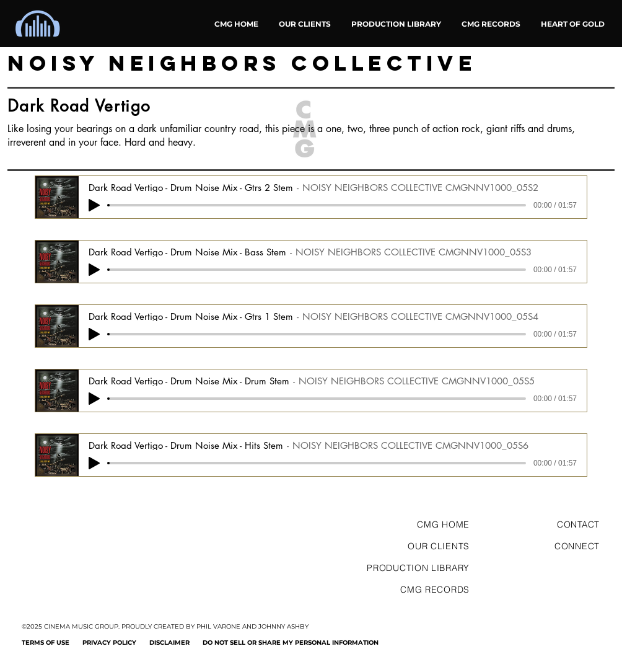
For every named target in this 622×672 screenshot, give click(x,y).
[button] (572, 24)
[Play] (94, 205)
